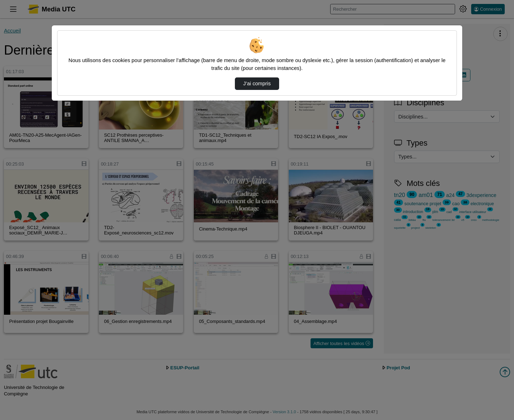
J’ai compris (257, 84)
